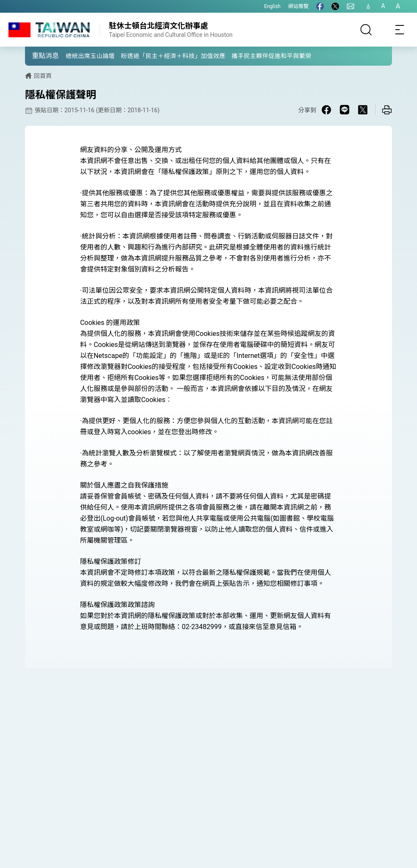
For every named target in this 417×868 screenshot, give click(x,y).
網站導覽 (298, 6)
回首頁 (43, 76)
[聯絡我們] (350, 6)
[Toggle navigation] (400, 30)
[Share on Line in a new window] (345, 110)
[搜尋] (366, 30)
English (272, 6)
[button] (38, 55)
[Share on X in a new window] (363, 110)
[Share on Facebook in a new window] (326, 110)
